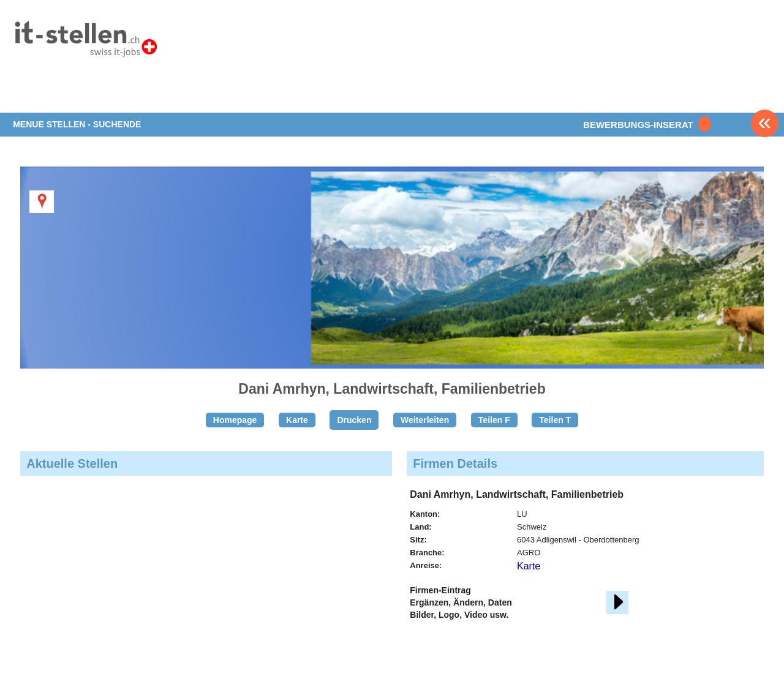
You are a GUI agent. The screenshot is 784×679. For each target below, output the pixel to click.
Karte (297, 420)
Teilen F (494, 420)
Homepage (235, 420)
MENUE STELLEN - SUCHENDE (77, 124)
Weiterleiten (425, 420)
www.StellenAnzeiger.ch (85, 42)
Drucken (354, 420)
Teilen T (555, 420)
